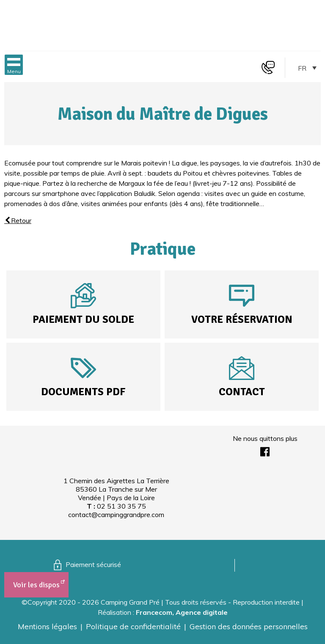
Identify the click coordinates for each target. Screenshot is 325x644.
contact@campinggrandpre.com (116, 515)
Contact (242, 392)
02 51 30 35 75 (121, 506)
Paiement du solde (83, 319)
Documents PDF (83, 392)
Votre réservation (242, 319)
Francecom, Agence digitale (182, 612)
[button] (14, 65)
